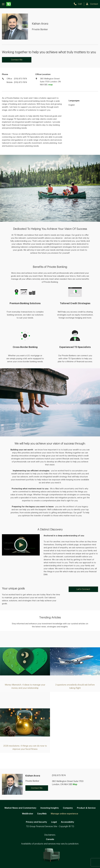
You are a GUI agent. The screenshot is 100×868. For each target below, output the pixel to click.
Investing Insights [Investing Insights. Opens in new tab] (50, 808)
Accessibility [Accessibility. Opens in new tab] (68, 822)
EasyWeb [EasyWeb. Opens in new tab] (42, 814)
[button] (21, 545)
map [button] (50, 85)
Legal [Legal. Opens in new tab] (54, 822)
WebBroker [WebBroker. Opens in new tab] (28, 814)
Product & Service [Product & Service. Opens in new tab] (86, 808)
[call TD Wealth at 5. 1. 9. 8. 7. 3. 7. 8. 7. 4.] (79, 4)
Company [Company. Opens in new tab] (68, 808)
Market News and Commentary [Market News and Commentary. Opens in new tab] (20, 808)
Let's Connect (83, 589)
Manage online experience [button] (64, 814)
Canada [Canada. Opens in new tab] (50, 839)
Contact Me (17, 60)
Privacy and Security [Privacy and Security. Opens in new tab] (36, 822)
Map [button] (75, 784)
